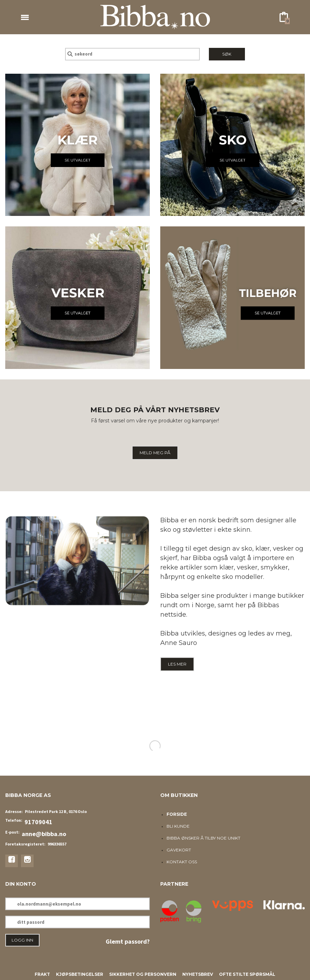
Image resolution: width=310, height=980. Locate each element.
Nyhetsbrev (198, 974)
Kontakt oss (182, 862)
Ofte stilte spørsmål (247, 974)
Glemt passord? (128, 941)
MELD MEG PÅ (155, 453)
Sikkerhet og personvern (143, 974)
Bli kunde (178, 826)
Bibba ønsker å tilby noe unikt (203, 838)
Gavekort (179, 850)
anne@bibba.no (44, 834)
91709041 (38, 822)
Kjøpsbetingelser (80, 974)
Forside (177, 814)
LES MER (177, 664)
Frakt (42, 974)
